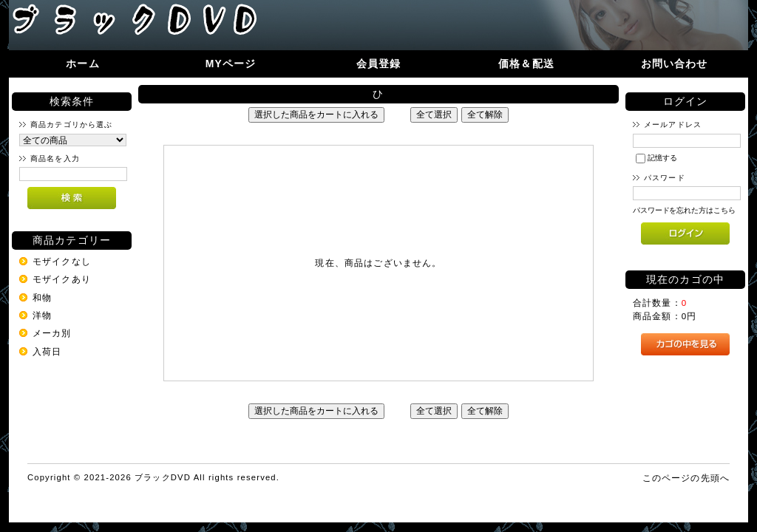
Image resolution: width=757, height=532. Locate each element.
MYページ (231, 64)
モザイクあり (62, 279)
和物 (42, 297)
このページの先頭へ (686, 478)
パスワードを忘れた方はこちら (684, 210)
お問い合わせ (675, 64)
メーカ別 (52, 333)
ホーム (82, 64)
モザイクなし (62, 261)
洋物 (42, 315)
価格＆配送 (526, 64)
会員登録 (379, 64)
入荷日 (47, 351)
